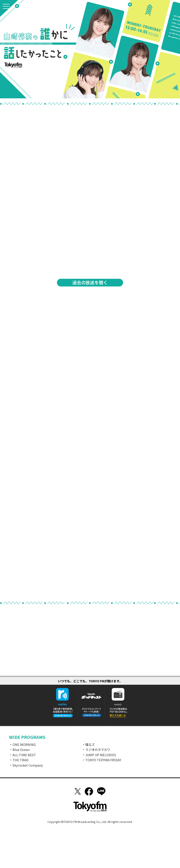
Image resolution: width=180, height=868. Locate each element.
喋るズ (90, 744)
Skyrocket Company (28, 765)
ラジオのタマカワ (98, 750)
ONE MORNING (24, 744)
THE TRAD (21, 760)
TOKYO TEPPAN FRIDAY (103, 760)
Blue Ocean (21, 750)
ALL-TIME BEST (24, 755)
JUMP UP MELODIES (101, 755)
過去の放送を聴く (90, 282)
